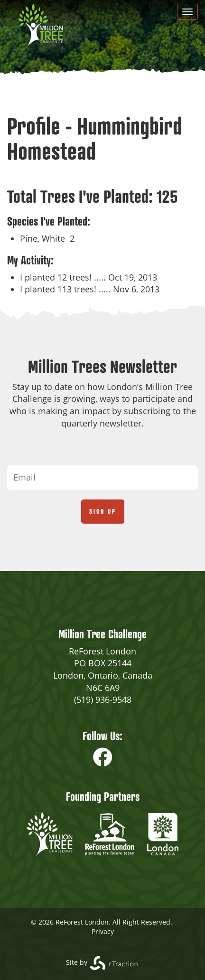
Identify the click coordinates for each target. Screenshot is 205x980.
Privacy (103, 931)
